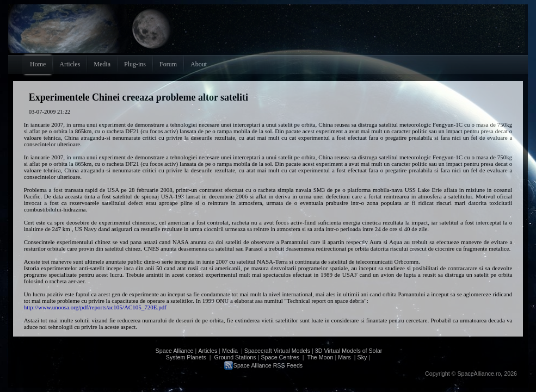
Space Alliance (175, 351)
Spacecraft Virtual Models (277, 351)
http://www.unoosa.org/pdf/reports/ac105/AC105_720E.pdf (95, 307)
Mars (344, 357)
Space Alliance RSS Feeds (268, 365)
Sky (362, 357)
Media (230, 351)
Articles (208, 351)
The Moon (320, 357)
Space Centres (280, 357)
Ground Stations (235, 357)
